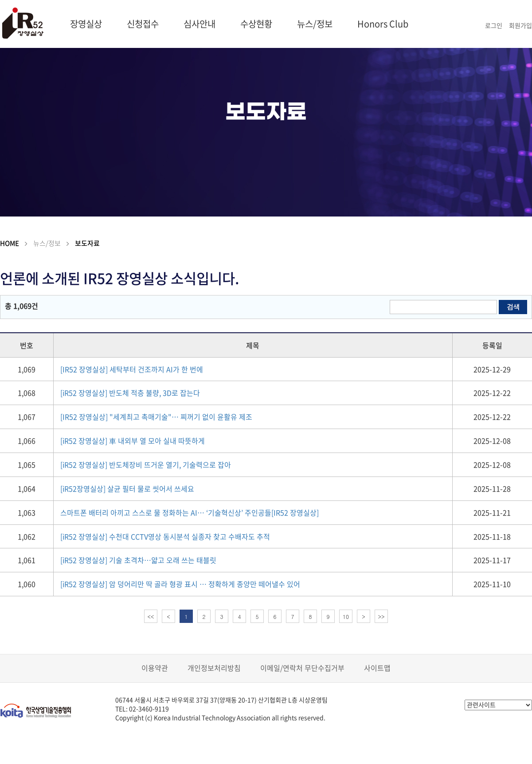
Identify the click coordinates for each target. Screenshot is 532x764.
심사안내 (199, 24)
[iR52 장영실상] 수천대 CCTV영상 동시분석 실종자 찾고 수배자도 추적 (165, 536)
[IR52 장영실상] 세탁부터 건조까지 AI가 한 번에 (132, 369)
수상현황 (256, 24)
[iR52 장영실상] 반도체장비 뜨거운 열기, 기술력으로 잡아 (146, 465)
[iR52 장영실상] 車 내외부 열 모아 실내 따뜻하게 (133, 441)
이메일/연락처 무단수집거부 (302, 668)
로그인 (494, 25)
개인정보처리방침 (214, 668)
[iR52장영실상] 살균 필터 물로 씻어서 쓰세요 (127, 488)
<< (151, 616)
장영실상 (86, 24)
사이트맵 (377, 668)
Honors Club (383, 24)
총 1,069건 (22, 306)
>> (381, 616)
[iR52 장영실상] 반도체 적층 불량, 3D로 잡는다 (130, 393)
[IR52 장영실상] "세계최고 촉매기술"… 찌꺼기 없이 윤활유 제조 (156, 417)
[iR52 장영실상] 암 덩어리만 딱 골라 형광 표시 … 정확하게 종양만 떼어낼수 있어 (180, 584)
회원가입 (520, 25)
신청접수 (143, 24)
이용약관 (155, 668)
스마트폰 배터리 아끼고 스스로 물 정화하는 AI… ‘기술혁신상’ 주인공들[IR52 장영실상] (190, 512)
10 (346, 616)
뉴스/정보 (315, 24)
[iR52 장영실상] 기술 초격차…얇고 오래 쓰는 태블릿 (138, 560)
